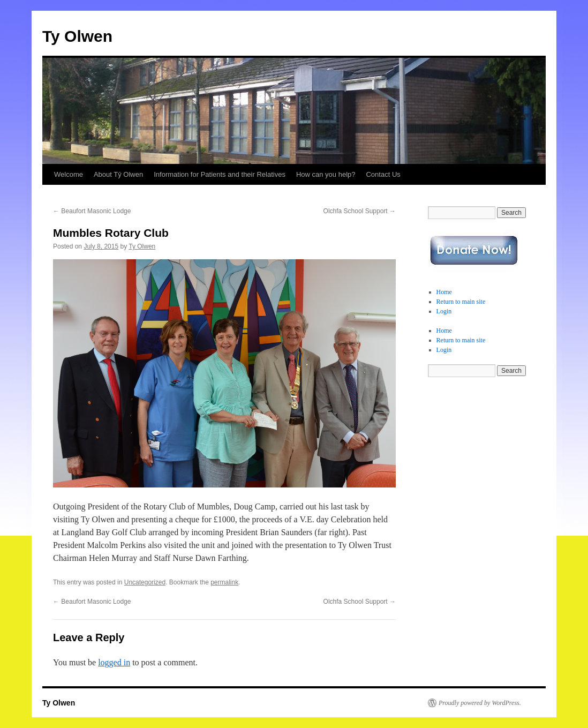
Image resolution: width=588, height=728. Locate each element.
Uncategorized (145, 582)
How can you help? (326, 174)
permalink (224, 582)
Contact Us (383, 174)
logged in (114, 662)
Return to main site (461, 302)
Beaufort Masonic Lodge (92, 211)
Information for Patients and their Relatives (220, 174)
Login (444, 311)
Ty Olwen (77, 36)
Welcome (69, 174)
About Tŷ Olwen (118, 174)
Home (444, 292)
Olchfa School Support (360, 211)
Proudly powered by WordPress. (480, 703)
